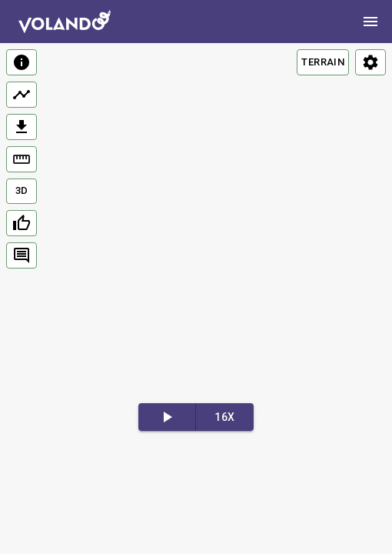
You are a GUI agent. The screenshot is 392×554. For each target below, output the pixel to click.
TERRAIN (323, 62)
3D (22, 190)
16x (224, 417)
